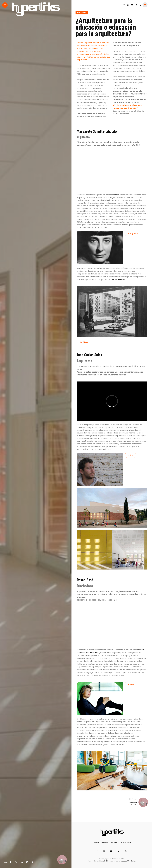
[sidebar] (145, 5)
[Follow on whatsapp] (140, 5)
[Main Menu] (5, 5)
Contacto (115, 842)
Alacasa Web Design (128, 861)
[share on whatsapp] (32, 862)
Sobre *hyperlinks (101, 842)
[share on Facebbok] (11, 862)
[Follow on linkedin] (136, 5)
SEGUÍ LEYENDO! (119, 279)
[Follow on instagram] (128, 5)
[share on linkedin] (22, 862)
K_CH (106, 861)
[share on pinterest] (27, 862)
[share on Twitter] (16, 862)
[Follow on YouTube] (132, 5)
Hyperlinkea (82, 12)
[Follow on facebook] (124, 5)
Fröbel (116, 195)
